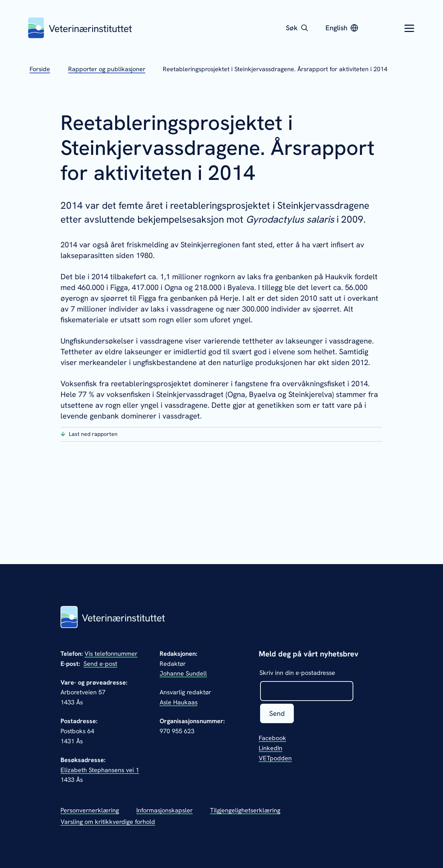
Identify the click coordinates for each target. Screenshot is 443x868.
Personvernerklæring (90, 810)
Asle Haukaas (179, 702)
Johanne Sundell (183, 673)
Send (277, 713)
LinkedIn (271, 748)
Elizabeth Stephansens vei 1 (100, 770)
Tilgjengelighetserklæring (245, 810)
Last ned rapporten (93, 434)
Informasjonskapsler (164, 810)
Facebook (272, 738)
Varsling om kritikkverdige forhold (108, 822)
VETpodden (275, 758)
